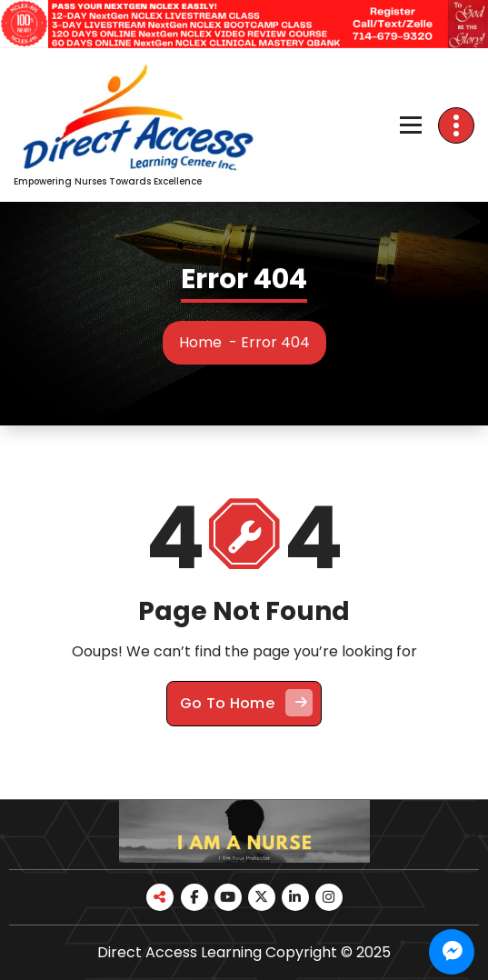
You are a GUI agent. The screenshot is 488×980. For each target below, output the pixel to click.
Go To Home (246, 703)
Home (200, 342)
